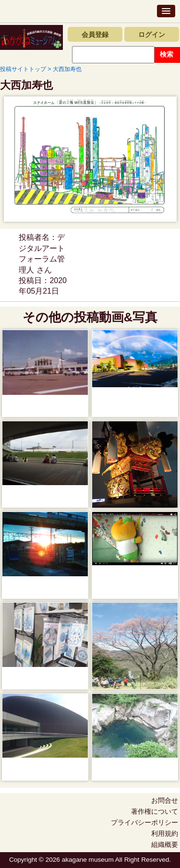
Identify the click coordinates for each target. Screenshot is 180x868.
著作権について (155, 811)
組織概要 (165, 844)
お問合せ (165, 800)
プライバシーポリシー (144, 822)
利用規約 (165, 833)
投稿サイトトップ (23, 69)
